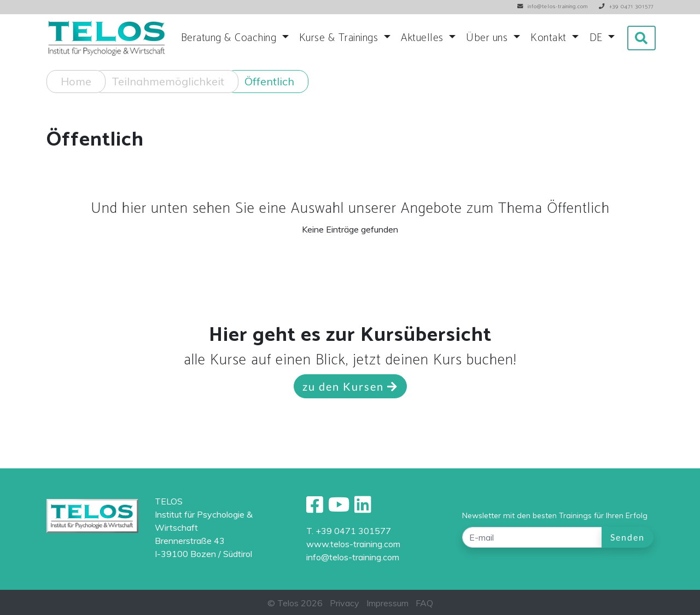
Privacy (345, 603)
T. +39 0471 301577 (349, 531)
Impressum (387, 603)
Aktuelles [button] (424, 38)
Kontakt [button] (550, 38)
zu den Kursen (350, 386)
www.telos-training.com (353, 544)
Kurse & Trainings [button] (340, 38)
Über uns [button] (488, 38)
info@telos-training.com (353, 557)
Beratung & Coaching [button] (230, 38)
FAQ (424, 603)
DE (598, 38)
